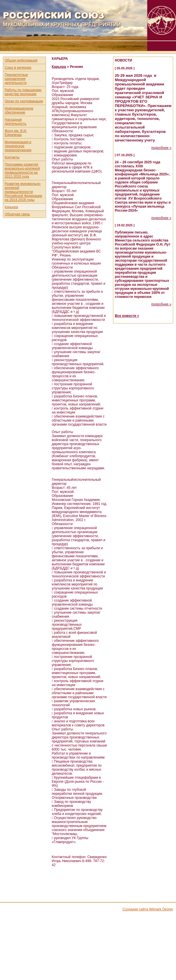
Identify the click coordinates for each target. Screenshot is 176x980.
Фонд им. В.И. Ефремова (16, 133)
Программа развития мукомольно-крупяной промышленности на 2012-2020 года (22, 171)
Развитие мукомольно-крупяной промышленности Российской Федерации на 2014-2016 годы (23, 192)
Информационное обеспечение (19, 110)
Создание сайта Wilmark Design (148, 909)
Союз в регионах (18, 68)
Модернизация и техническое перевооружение (18, 146)
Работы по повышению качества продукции (23, 92)
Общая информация (21, 60)
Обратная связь (17, 214)
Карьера (11, 207)
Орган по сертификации (24, 101)
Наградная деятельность (16, 122)
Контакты (12, 157)
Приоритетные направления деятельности (16, 79)
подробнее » (161, 148)
